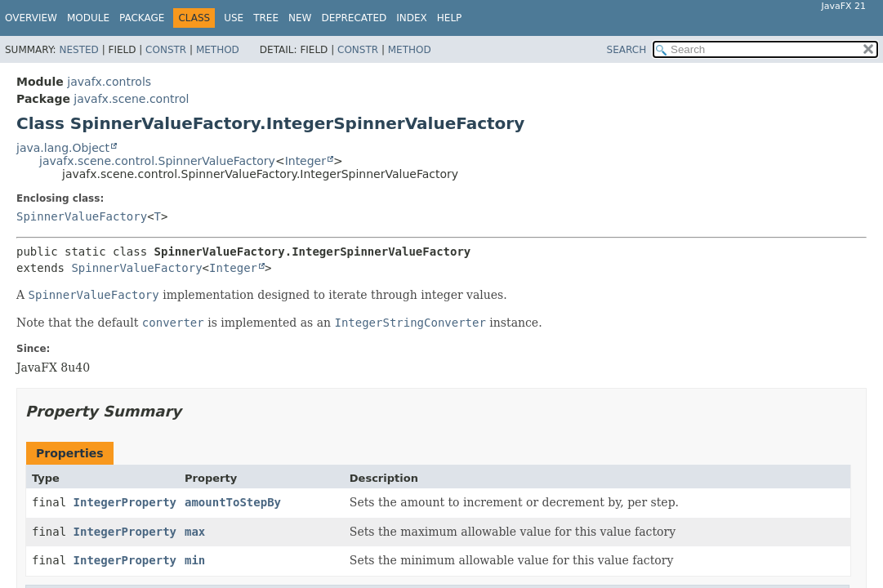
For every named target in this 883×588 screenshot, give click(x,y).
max (195, 532)
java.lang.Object (63, 148)
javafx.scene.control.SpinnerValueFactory (157, 161)
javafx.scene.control (131, 99)
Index (412, 18)
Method (218, 50)
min (195, 560)
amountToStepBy (233, 502)
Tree (266, 18)
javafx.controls (109, 82)
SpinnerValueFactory (82, 216)
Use (234, 18)
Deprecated (354, 18)
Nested (78, 50)
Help (450, 18)
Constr (166, 50)
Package (142, 18)
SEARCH (627, 50)
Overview (31, 18)
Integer (305, 161)
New (300, 18)
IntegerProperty (125, 502)
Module (88, 18)
